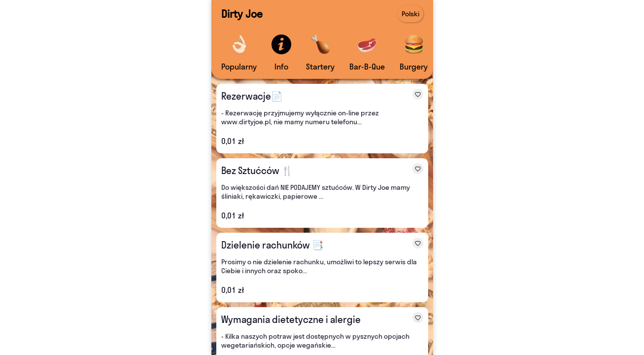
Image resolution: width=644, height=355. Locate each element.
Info (281, 67)
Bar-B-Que (367, 67)
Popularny (239, 67)
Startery (320, 67)
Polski (410, 14)
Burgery (414, 67)
